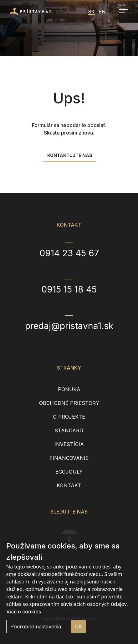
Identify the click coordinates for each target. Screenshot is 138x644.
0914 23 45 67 (69, 253)
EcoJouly (69, 472)
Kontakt (69, 485)
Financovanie (69, 458)
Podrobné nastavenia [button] (36, 627)
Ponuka (69, 389)
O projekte (69, 417)
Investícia (69, 444)
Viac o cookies (24, 612)
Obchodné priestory (69, 403)
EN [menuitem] (102, 12)
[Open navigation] (122, 11)
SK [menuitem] (92, 12)
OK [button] (78, 627)
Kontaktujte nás (70, 155)
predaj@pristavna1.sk (69, 326)
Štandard (69, 430)
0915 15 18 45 (69, 289)
